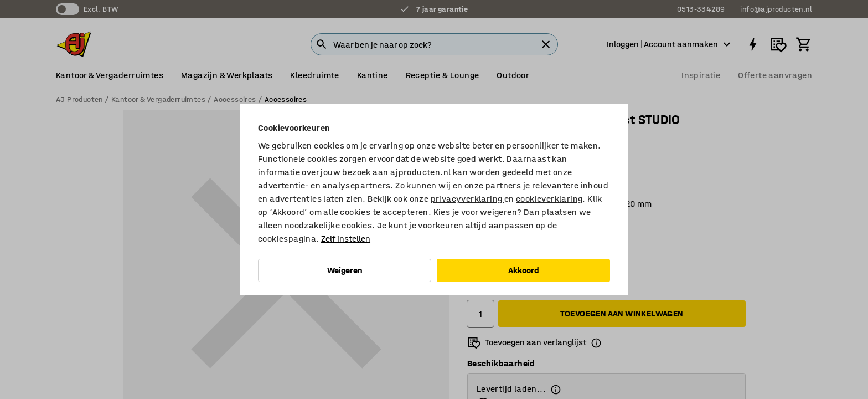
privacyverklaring (467, 199)
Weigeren (345, 270)
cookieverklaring (549, 199)
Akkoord (524, 270)
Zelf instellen (346, 239)
